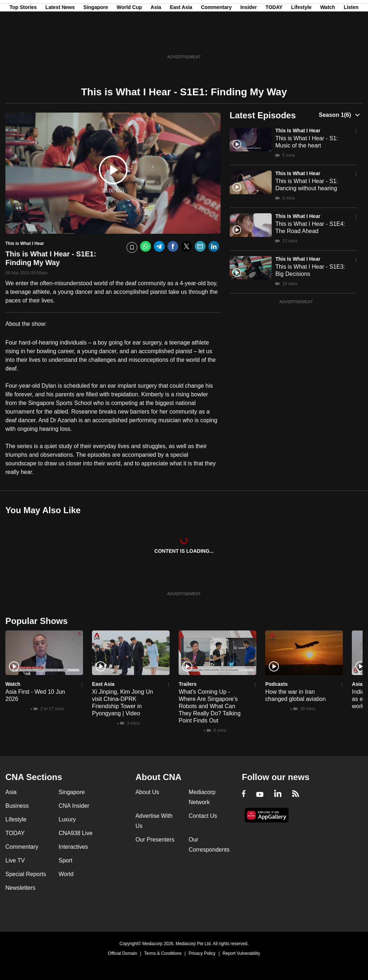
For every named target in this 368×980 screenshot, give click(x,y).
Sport (65, 860)
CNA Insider (74, 806)
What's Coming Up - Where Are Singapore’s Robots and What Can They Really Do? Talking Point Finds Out (210, 706)
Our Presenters (155, 840)
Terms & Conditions (163, 953)
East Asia (181, 41)
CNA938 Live (75, 833)
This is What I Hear (298, 131)
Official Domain (122, 953)
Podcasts (276, 684)
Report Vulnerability (241, 953)
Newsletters (20, 888)
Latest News (60, 41)
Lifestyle (301, 41)
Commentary (216, 41)
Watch (328, 41)
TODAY (274, 41)
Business (17, 806)
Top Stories (23, 41)
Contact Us (203, 816)
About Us (147, 792)
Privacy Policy (202, 953)
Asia (156, 41)
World (66, 874)
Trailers (188, 684)
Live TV (15, 860)
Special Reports (26, 874)
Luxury (67, 819)
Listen (351, 41)
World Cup (130, 41)
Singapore (96, 41)
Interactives (73, 847)
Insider (249, 41)
